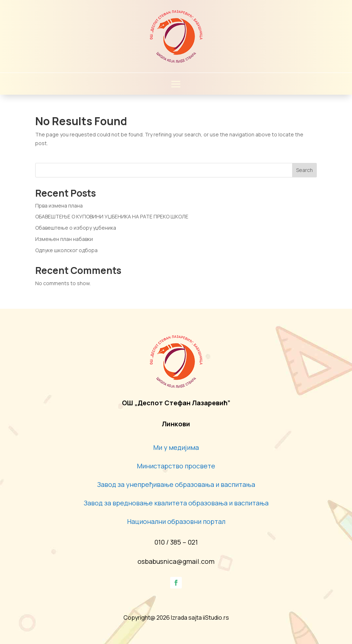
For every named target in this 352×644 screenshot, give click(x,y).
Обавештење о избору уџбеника (76, 228)
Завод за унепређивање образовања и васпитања (176, 484)
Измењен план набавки (64, 239)
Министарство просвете (176, 466)
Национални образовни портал (176, 521)
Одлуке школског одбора (66, 250)
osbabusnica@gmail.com (176, 561)
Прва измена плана (59, 206)
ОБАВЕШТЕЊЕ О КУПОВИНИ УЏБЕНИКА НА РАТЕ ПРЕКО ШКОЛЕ (112, 216)
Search (304, 170)
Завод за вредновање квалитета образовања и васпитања (176, 503)
